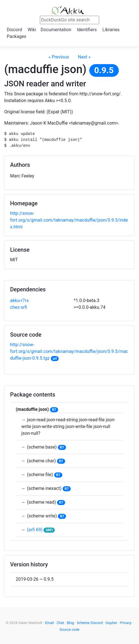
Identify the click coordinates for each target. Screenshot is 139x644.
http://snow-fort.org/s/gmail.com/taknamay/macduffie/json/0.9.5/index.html (69, 220)
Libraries (111, 30)
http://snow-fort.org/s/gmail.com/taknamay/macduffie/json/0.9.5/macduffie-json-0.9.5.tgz (69, 351)
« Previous (59, 57)
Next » (84, 57)
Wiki (32, 30)
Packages (17, 36)
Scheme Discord (90, 623)
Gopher (111, 623)
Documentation (56, 30)
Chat (61, 623)
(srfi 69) (35, 530)
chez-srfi (19, 307)
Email (49, 623)
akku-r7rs (19, 300)
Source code (69, 630)
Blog (70, 623)
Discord (14, 30)
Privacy (126, 623)
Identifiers (87, 30)
